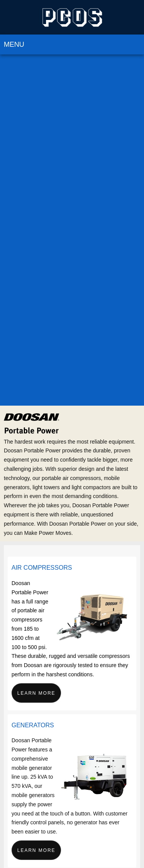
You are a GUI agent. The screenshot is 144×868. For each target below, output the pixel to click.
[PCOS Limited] (72, 17)
